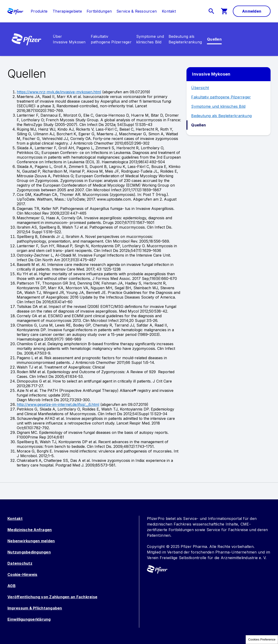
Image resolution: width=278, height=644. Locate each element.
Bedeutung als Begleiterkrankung (221, 116)
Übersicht (200, 88)
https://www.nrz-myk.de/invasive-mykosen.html (59, 92)
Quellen (198, 125)
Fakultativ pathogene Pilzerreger (221, 97)
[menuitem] (37, 11)
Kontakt (15, 519)
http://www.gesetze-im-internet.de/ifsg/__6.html (58, 404)
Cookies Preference (262, 639)
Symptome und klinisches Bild (218, 106)
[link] (39, 11)
